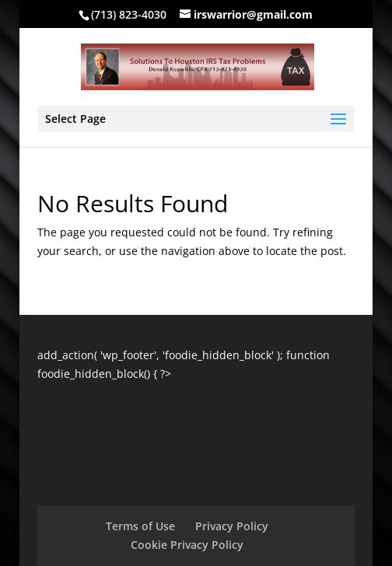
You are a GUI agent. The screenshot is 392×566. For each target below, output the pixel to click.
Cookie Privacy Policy (187, 545)
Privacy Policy (232, 526)
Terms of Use (140, 526)
